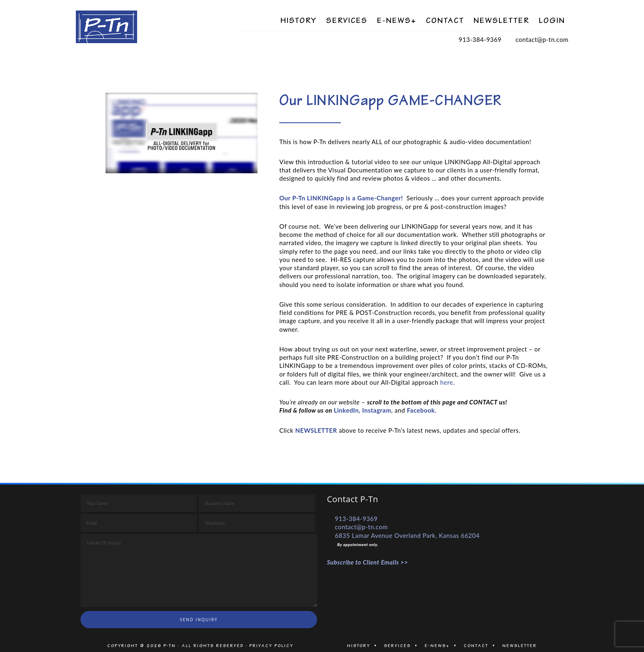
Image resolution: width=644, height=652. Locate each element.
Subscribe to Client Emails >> (368, 562)
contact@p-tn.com (542, 39)
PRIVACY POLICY (271, 646)
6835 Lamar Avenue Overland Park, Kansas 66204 (407, 535)
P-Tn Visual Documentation (158, 27)
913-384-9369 (480, 39)
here (447, 382)
